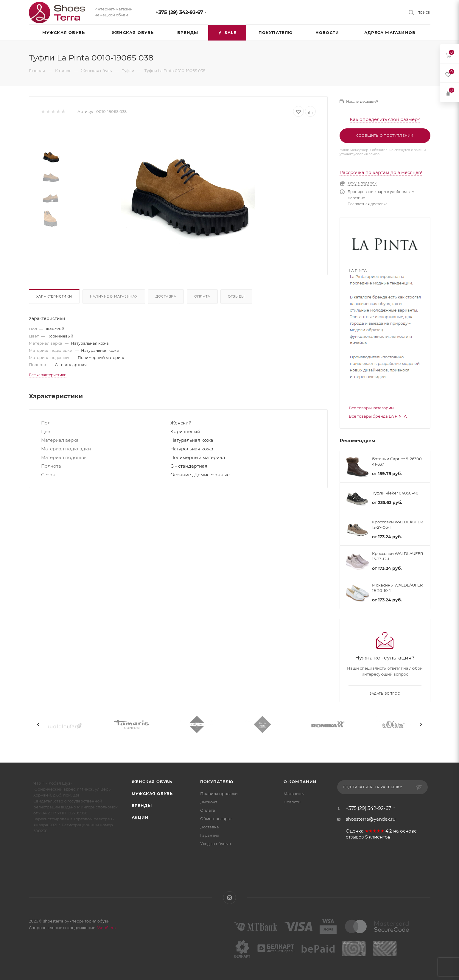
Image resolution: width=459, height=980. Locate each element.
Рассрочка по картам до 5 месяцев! (381, 172)
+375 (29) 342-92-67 (179, 12)
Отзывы (236, 296)
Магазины (294, 794)
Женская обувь (152, 782)
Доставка (166, 296)
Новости (292, 802)
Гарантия (210, 835)
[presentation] (38, 724)
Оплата (202, 296)
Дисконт (209, 802)
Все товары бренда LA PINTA (378, 416)
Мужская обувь (152, 794)
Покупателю (217, 782)
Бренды (142, 805)
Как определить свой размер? (385, 119)
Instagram (229, 898)
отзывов (355, 837)
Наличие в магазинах (114, 296)
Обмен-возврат (216, 819)
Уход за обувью (216, 844)
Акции (140, 817)
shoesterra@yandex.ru (371, 819)
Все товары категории (371, 408)
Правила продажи (219, 794)
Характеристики (54, 296)
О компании (300, 782)
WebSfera (106, 928)
